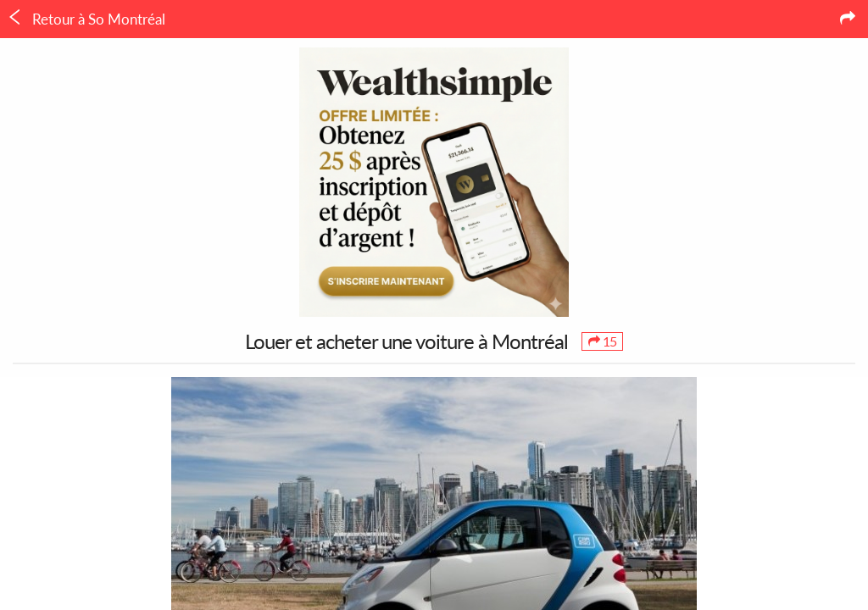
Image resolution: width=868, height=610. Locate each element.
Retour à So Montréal (86, 19)
